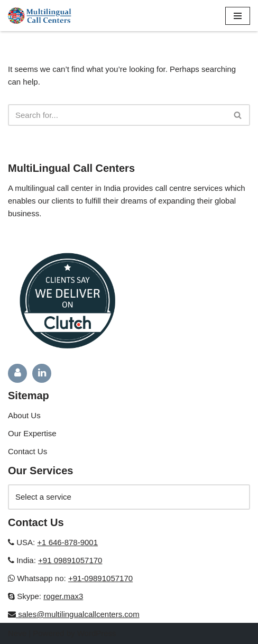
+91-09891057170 (100, 578)
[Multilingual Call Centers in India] (40, 16)
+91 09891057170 (70, 560)
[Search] (117, 115)
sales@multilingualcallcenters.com (78, 614)
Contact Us (27, 451)
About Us (24, 415)
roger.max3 (63, 596)
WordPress (97, 633)
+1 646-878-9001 (67, 542)
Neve (17, 633)
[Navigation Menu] (238, 16)
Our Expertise (32, 433)
